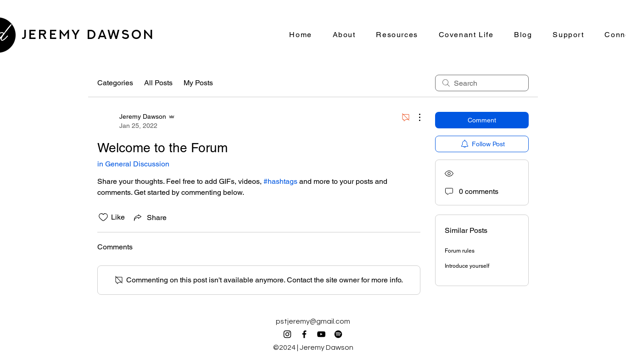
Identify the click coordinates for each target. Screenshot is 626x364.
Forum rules (460, 251)
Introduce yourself (467, 266)
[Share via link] (149, 217)
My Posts (198, 83)
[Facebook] (304, 334)
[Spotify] (338, 334)
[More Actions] (415, 117)
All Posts (158, 83)
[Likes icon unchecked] (103, 217)
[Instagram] (287, 334)
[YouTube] (321, 334)
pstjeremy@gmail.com (313, 321)
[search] (482, 83)
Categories (115, 83)
